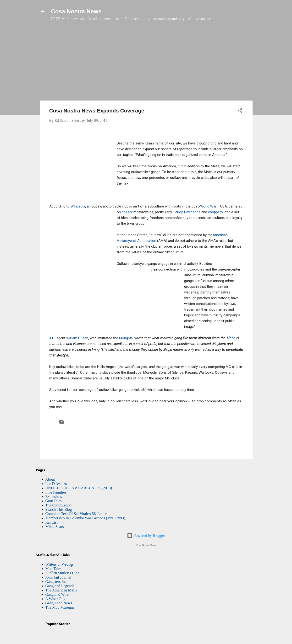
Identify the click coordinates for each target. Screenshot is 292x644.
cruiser (127, 212)
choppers (215, 212)
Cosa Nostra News (76, 11)
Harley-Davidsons (187, 212)
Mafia (231, 338)
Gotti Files (54, 501)
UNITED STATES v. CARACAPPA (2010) (79, 488)
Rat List (52, 522)
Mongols (126, 338)
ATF (52, 338)
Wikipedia (78, 206)
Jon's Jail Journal (58, 577)
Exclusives (54, 497)
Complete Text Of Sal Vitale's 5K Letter (76, 514)
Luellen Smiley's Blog (62, 573)
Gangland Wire (57, 594)
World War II (210, 206)
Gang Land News (59, 603)
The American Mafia (61, 590)
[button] (240, 111)
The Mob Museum (60, 607)
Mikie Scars (55, 527)
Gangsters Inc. (56, 582)
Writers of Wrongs (60, 564)
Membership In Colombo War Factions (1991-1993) (85, 518)
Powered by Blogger (146, 535)
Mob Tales (53, 569)
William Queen (77, 338)
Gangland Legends (60, 586)
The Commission (59, 505)
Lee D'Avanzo (56, 484)
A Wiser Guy (55, 599)
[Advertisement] (146, 63)
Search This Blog (59, 509)
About (50, 479)
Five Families (56, 492)
